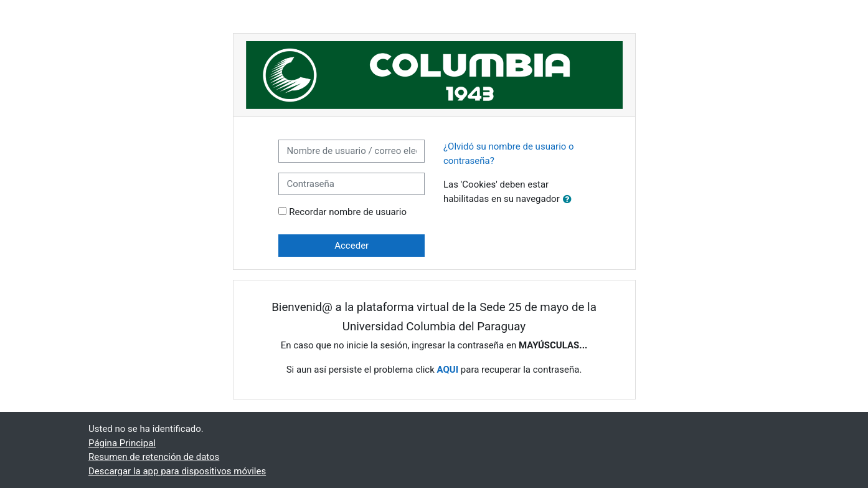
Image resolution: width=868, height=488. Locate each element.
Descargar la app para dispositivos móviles (177, 471)
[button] (570, 200)
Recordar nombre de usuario (348, 212)
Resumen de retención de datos (154, 457)
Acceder (351, 246)
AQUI (447, 370)
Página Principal (122, 443)
